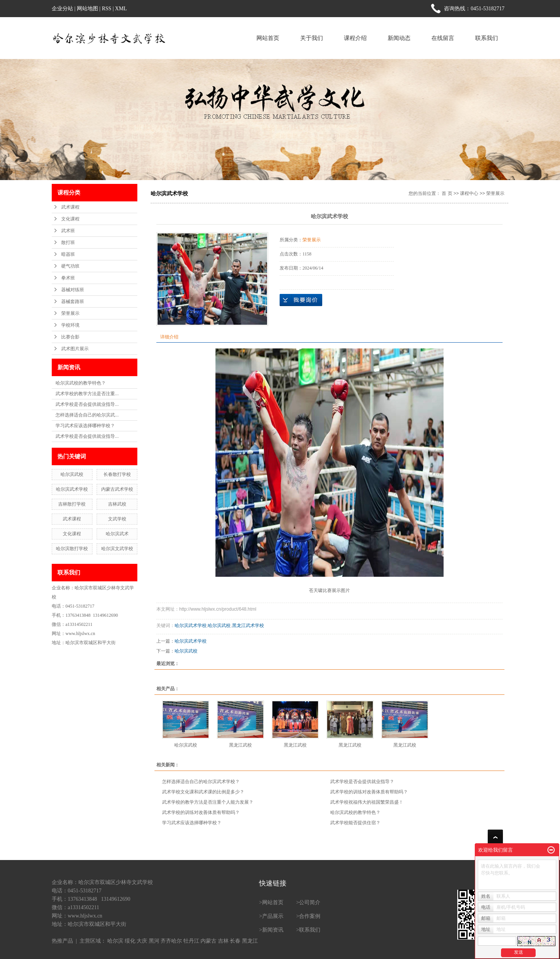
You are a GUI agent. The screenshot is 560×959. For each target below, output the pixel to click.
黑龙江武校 (240, 745)
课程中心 (469, 193)
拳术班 (68, 278)
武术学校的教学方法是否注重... (87, 394)
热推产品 (62, 941)
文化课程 (70, 219)
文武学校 (117, 519)
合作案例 (310, 916)
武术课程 (70, 207)
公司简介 (310, 902)
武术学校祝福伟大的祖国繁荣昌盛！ (367, 802)
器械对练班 (73, 290)
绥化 (130, 941)
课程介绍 (355, 38)
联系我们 (487, 38)
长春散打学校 (117, 474)
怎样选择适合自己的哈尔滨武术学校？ (201, 782)
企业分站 (62, 9)
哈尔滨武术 (117, 534)
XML (121, 9)
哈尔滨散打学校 (72, 549)
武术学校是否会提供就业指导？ (362, 782)
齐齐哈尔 (171, 941)
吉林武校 (117, 504)
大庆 (142, 941)
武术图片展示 (75, 349)
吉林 (223, 941)
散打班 (68, 243)
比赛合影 (70, 337)
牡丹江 (191, 941)
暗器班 (68, 254)
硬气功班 (70, 266)
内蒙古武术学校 (117, 489)
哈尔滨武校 (72, 474)
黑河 (154, 941)
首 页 (447, 193)
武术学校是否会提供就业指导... (87, 404)
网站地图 (87, 9)
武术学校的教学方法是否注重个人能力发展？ (208, 802)
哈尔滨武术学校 (72, 489)
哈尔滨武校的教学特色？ (81, 383)
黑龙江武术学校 (248, 626)
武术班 (68, 231)
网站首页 (268, 38)
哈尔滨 (115, 941)
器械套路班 (73, 302)
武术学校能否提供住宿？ (355, 823)
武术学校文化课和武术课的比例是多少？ (203, 792)
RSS (107, 9)
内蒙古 (208, 941)
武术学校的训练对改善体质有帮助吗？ (369, 792)
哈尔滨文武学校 (117, 549)
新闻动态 (399, 38)
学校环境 (70, 325)
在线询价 (301, 300)
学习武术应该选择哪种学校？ (85, 426)
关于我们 (312, 38)
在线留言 (443, 38)
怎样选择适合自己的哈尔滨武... (87, 415)
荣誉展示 (70, 313)
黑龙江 (250, 941)
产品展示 (273, 916)
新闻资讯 (273, 930)
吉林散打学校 (72, 504)
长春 (235, 941)
